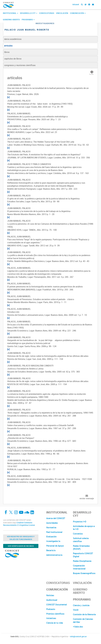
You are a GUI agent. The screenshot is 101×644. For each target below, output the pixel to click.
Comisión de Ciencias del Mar (83, 621)
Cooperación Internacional (79, 567)
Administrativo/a (54, 555)
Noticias (50, 595)
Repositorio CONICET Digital (83, 555)
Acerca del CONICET (56, 518)
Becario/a (51, 550)
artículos (8, 46)
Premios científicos (55, 614)
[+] (8, 97)
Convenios (78, 534)
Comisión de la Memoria (84, 614)
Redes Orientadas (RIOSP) (81, 547)
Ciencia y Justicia (81, 605)
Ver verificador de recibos (21, 546)
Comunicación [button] (78, 13)
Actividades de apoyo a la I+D (84, 528)
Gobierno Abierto (11, 20)
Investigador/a (53, 541)
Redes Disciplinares (82, 561)
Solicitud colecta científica (81, 540)
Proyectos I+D (80, 522)
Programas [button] (28, 20)
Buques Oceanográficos (84, 573)
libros (7, 52)
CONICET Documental (57, 605)
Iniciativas (51, 618)
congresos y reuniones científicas (20, 65)
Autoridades (52, 523)
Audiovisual (52, 600)
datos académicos (13, 39)
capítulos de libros (13, 59)
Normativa (51, 527)
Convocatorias (47, 13)
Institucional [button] (11, 13)
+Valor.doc (78, 627)
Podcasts (51, 609)
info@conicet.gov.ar (78, 637)
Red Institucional (54, 532)
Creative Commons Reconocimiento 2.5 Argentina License (19, 524)
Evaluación (51, 537)
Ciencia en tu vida (55, 623)
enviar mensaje (87, 498)
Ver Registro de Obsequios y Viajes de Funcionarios (21, 538)
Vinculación (62, 13)
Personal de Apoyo (55, 546)
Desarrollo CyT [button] (29, 13)
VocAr (76, 610)
